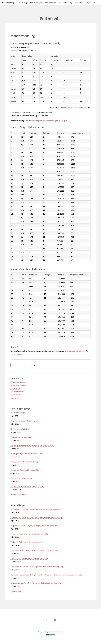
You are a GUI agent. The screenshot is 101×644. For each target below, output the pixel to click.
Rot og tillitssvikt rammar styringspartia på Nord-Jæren (32, 445)
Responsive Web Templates (54, 632)
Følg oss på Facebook (19, 385)
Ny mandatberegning (51, 121)
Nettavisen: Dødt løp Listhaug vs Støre (25, 470)
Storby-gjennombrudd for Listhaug (24, 462)
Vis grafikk (65, 121)
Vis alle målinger (17, 591)
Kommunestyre (36, 3)
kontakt (19, 354)
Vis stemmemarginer (34, 121)
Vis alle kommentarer (19, 494)
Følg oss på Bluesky (18, 382)
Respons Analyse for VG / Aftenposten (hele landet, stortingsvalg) (36, 583)
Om (94, 3)
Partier (80, 3)
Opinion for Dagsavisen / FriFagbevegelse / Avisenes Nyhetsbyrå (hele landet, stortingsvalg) (46, 575)
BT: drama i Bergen (18, 413)
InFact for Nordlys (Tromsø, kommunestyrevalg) (29, 558)
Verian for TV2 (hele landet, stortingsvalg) (27, 542)
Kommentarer (50, 3)
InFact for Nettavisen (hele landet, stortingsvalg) (29, 534)
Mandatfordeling (66, 3)
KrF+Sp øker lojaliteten (20, 429)
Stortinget (11, 3)
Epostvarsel (15, 395)
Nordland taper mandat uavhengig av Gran (27, 486)
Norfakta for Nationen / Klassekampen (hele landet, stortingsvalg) (36, 509)
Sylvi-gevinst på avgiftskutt (21, 478)
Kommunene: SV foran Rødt (21, 437)
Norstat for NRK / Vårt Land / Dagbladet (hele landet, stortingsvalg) (37, 567)
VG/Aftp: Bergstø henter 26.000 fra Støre (27, 454)
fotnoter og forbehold (67, 107)
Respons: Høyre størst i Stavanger (24, 421)
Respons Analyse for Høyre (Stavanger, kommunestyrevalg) (34, 526)
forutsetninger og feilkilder (75, 351)
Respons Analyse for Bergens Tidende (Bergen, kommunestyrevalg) (37, 517)
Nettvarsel (15, 398)
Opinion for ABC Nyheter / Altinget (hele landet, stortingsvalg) (35, 550)
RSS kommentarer (17, 391)
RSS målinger (16, 388)
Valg (88, 3)
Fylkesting (23, 3)
